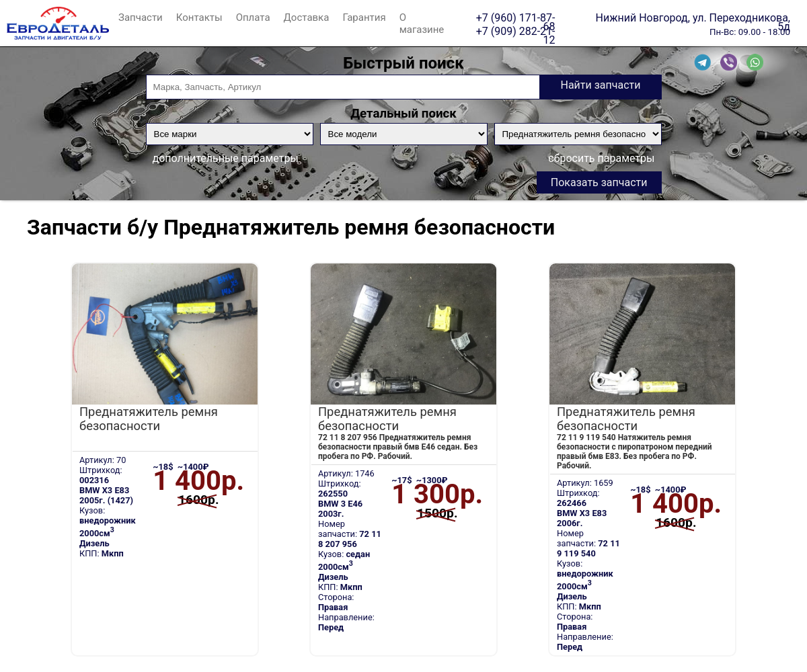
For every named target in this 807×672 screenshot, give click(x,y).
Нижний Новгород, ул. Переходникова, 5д (693, 17)
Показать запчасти (599, 182)
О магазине (422, 24)
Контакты (199, 17)
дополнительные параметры (226, 158)
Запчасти (141, 17)
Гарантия (364, 17)
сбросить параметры (601, 158)
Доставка (307, 17)
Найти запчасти (600, 85)
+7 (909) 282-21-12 (516, 31)
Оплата (253, 17)
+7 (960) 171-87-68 (516, 17)
